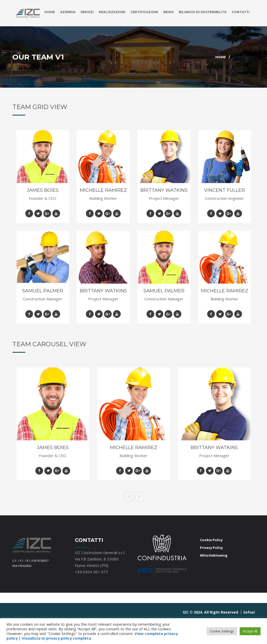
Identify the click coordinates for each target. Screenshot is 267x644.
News (163, 38)
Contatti (240, 38)
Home (36, 38)
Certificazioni (137, 38)
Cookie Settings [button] (222, 631)
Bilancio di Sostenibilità (199, 38)
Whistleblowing (214, 578)
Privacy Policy (211, 571)
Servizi (76, 38)
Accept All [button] (250, 631)
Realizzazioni (103, 38)
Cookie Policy (211, 563)
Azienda (55, 38)
